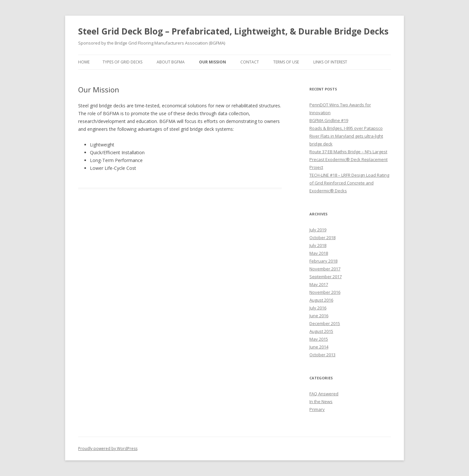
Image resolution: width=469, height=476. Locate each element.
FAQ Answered (324, 394)
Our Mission (213, 62)
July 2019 (318, 230)
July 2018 (318, 245)
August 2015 (321, 331)
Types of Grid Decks (122, 62)
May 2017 (319, 284)
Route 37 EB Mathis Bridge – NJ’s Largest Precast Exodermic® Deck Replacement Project (348, 159)
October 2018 (322, 238)
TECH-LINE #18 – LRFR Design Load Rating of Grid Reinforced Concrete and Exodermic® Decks (349, 183)
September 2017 (326, 277)
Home (84, 62)
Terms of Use (286, 62)
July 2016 (318, 308)
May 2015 (319, 339)
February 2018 (323, 261)
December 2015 (325, 323)
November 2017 (325, 269)
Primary (317, 409)
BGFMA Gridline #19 (329, 120)
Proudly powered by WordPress (108, 449)
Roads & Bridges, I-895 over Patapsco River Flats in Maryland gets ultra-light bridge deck (346, 136)
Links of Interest (330, 62)
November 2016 (325, 292)
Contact (250, 62)
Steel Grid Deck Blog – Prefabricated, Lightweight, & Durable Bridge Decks (233, 31)
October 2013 (322, 355)
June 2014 (319, 347)
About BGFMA (171, 62)
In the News (321, 401)
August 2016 (321, 300)
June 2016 (319, 316)
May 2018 (319, 253)
